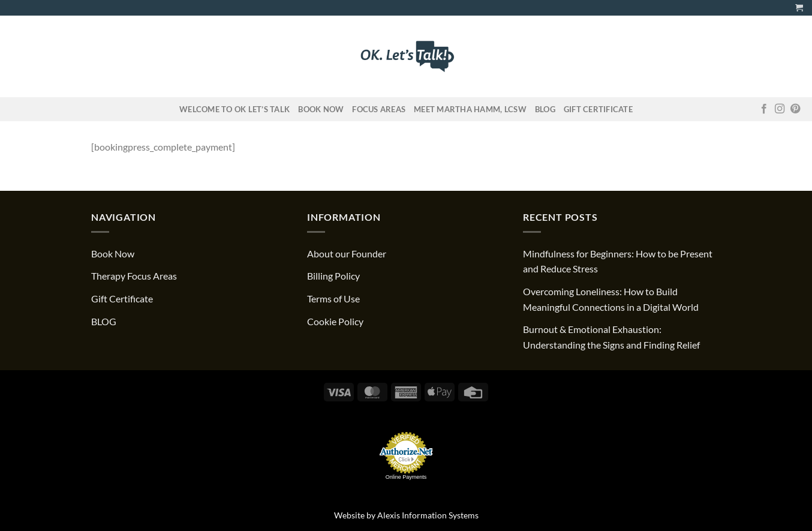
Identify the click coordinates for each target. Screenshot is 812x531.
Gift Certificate (598, 109)
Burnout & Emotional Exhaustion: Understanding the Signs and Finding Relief (611, 337)
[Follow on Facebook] (764, 109)
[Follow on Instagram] (780, 109)
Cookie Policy (335, 321)
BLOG (104, 321)
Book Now (321, 109)
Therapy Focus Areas (134, 276)
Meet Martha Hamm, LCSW (470, 109)
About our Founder (347, 253)
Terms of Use (333, 298)
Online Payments (406, 477)
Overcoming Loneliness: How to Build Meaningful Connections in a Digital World (611, 299)
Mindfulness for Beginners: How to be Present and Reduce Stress (618, 261)
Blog (545, 109)
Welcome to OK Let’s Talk (234, 109)
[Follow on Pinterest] (795, 109)
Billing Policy (333, 276)
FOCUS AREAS (379, 109)
